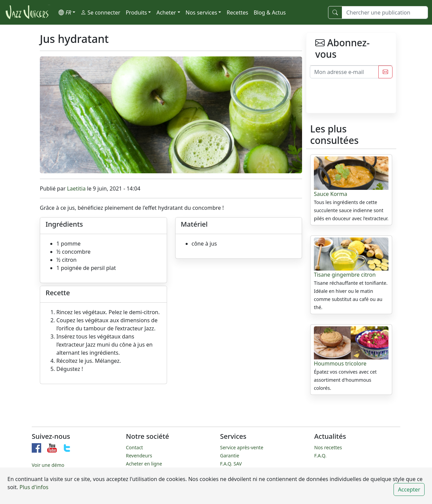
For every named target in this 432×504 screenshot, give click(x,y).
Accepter (409, 489)
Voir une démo (48, 465)
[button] (67, 12)
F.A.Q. (320, 456)
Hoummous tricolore (340, 363)
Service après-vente (242, 447)
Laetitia (76, 188)
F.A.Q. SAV (231, 464)
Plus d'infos (33, 487)
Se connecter (100, 12)
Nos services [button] (201, 12)
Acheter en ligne (144, 464)
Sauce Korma (331, 194)
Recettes (237, 12)
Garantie (230, 456)
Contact (134, 447)
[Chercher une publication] (385, 12)
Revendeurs (139, 456)
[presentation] (361, 100)
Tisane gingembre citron (345, 275)
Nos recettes (328, 447)
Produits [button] (136, 12)
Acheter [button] (166, 12)
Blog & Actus (269, 12)
